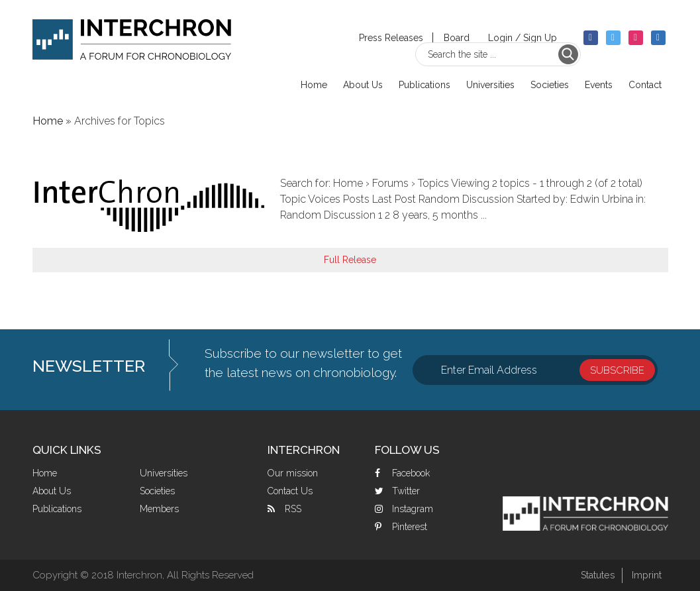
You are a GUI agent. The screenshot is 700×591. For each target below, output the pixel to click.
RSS (293, 509)
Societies (157, 491)
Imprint (646, 575)
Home (45, 473)
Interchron (132, 44)
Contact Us (290, 491)
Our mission (293, 473)
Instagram (413, 509)
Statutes (594, 575)
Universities (164, 473)
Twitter (406, 491)
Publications (57, 509)
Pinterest (410, 527)
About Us (52, 491)
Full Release (350, 260)
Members (159, 509)
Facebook (411, 473)
